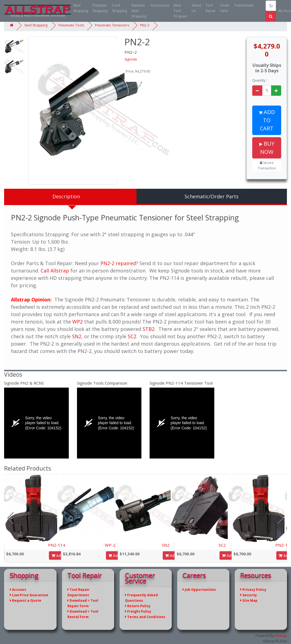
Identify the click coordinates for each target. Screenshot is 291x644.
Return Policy (138, 606)
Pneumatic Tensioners (112, 25)
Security (249, 595)
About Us (196, 8)
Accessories (160, 5)
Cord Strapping (119, 8)
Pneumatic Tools (71, 25)
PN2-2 (145, 25)
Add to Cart (267, 120)
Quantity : (260, 80)
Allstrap (281, 636)
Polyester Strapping (100, 8)
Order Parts (225, 8)
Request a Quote (26, 600)
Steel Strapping (81, 8)
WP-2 (110, 545)
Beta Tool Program (180, 11)
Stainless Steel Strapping (139, 11)
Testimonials (244, 5)
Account (18, 590)
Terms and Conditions (145, 617)
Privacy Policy (253, 590)
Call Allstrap (55, 271)
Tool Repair (211, 8)
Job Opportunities (199, 590)
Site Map (249, 600)
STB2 (149, 329)
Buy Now (267, 148)
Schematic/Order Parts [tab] (212, 196)
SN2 (77, 336)
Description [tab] (66, 196)
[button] (280, 518)
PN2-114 (57, 545)
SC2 (132, 336)
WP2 (78, 322)
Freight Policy (138, 611)
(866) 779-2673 (260, 11)
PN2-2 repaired (118, 263)
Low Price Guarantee (29, 595)
